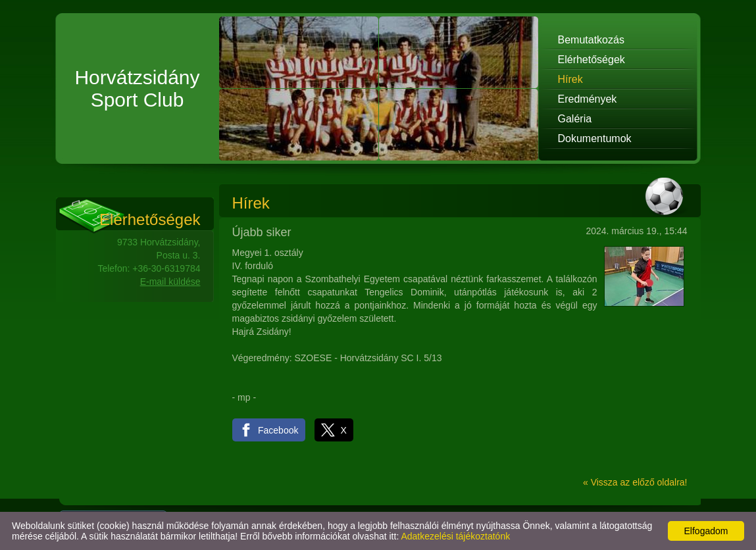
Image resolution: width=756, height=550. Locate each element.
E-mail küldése (170, 282)
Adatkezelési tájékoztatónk (455, 536)
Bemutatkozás (591, 40)
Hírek (570, 79)
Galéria (575, 119)
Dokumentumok (595, 138)
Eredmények (588, 99)
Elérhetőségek (592, 60)
